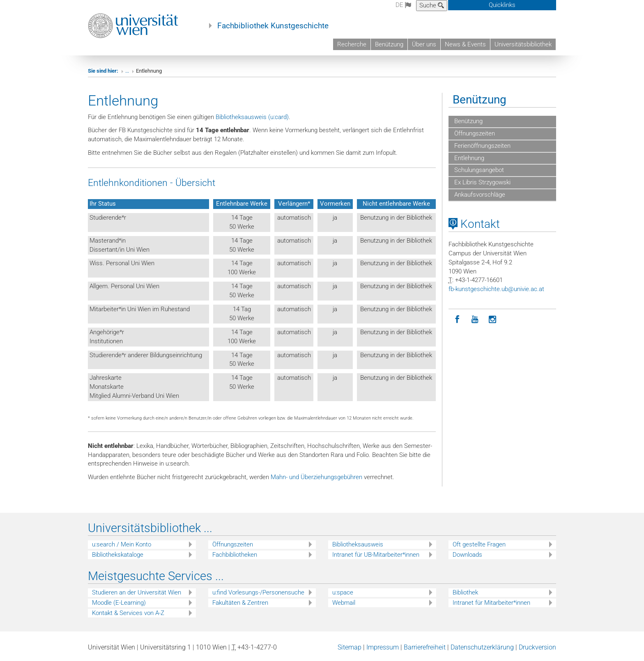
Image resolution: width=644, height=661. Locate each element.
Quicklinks (502, 5)
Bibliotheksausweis (358, 544)
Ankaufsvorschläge (479, 195)
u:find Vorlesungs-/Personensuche (258, 592)
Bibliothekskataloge (118, 555)
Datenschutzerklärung (482, 647)
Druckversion (537, 647)
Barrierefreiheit (425, 647)
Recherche (352, 44)
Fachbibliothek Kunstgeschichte (273, 26)
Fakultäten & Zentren (240, 603)
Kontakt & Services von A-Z (128, 613)
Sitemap (350, 647)
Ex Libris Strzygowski (482, 182)
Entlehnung (468, 158)
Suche (432, 5)
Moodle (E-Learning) (119, 603)
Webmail (344, 603)
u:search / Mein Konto (122, 544)
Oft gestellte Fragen (479, 544)
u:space (343, 592)
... (127, 71)
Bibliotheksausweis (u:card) (252, 117)
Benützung (389, 44)
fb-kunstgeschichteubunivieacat (496, 289)
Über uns (424, 44)
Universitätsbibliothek (523, 44)
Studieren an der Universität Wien (137, 592)
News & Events (465, 44)
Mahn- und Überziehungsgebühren (316, 477)
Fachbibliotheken (235, 555)
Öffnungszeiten (474, 133)
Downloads (467, 555)
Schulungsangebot (478, 170)
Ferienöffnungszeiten (482, 146)
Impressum (383, 647)
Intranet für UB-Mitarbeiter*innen (376, 555)
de (403, 5)
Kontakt (474, 224)
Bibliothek (465, 592)
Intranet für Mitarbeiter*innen (491, 603)
